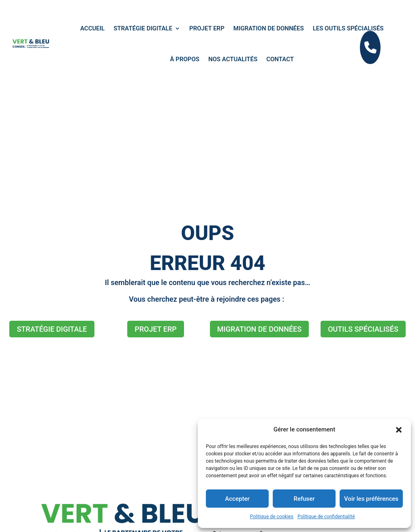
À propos (185, 59)
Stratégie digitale (143, 28)
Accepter (237, 499)
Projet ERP (207, 28)
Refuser (304, 499)
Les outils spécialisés (348, 28)
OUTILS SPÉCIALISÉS (363, 329)
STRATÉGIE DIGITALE (52, 329)
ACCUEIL (92, 28)
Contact (280, 59)
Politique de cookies (272, 517)
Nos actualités (233, 59)
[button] (399, 430)
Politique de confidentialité (326, 517)
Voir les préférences (371, 499)
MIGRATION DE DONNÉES (259, 329)
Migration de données (269, 28)
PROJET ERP (156, 329)
